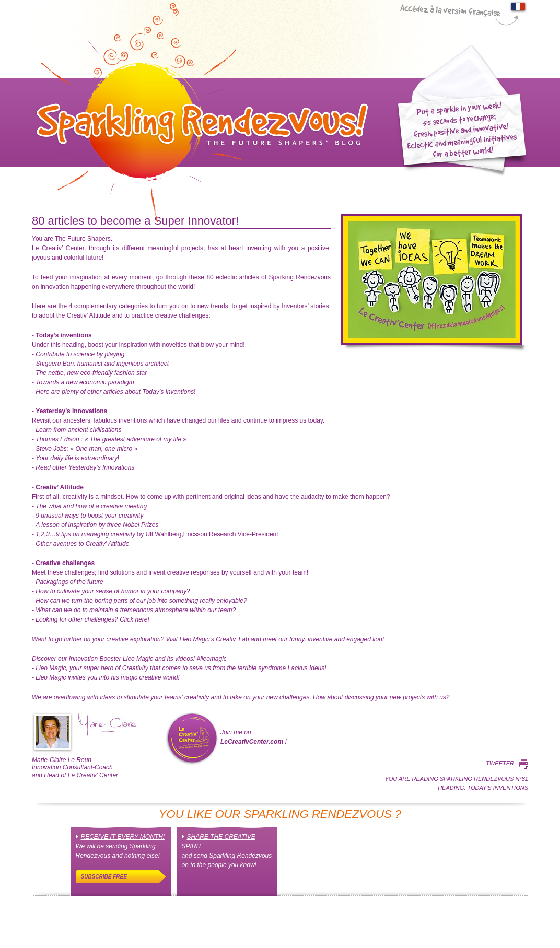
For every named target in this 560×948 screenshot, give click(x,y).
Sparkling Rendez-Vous (200, 112)
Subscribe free (104, 877)
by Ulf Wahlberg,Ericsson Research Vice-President (157, 534)
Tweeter (500, 763)
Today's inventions (498, 788)
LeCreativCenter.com (252, 742)
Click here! (92, 619)
